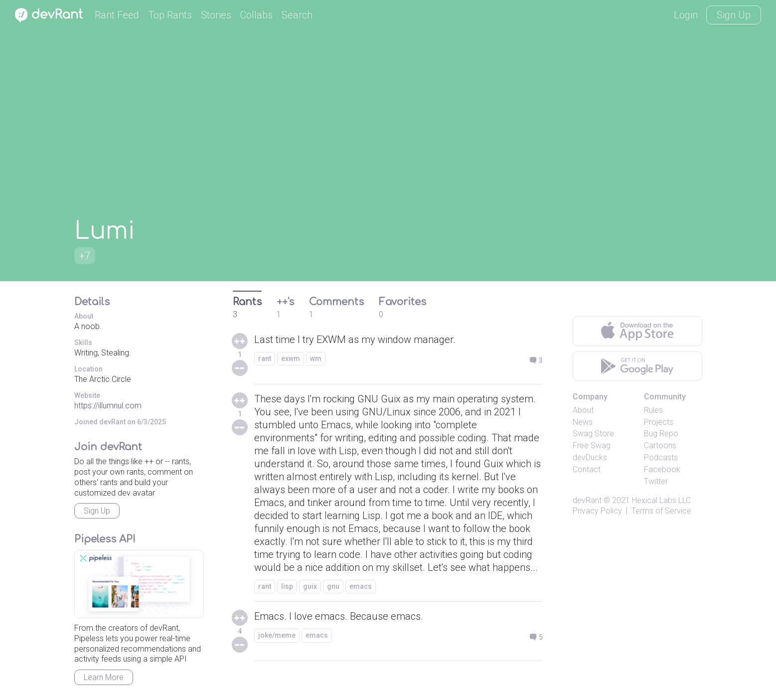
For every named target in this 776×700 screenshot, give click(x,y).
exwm (291, 358)
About (583, 410)
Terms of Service (661, 511)
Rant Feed (117, 15)
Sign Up (734, 15)
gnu (333, 586)
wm (316, 358)
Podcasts (661, 457)
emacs (361, 586)
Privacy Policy (597, 511)
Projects (659, 422)
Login (686, 15)
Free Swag (592, 445)
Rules (653, 410)
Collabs (256, 15)
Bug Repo (661, 434)
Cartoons (660, 445)
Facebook (662, 469)
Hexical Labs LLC (661, 500)
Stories (216, 15)
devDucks (590, 457)
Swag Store (593, 434)
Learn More (104, 677)
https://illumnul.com (108, 406)
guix (310, 586)
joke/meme (277, 635)
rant (265, 358)
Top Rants (170, 15)
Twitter (656, 481)
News (583, 422)
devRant (587, 500)
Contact (587, 469)
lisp (287, 586)
